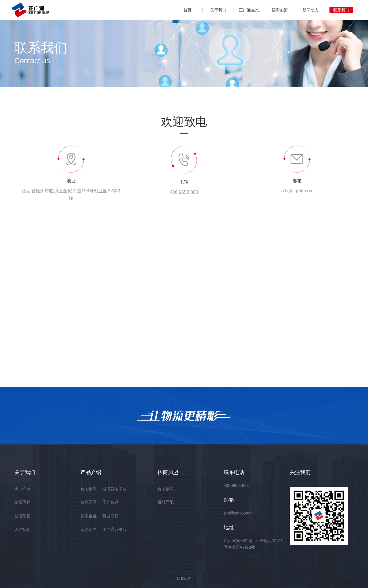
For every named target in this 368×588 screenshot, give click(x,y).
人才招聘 (22, 529)
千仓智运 (110, 502)
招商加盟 (280, 10)
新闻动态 (310, 10)
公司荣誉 (22, 516)
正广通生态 (249, 10)
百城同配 (110, 516)
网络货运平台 (114, 489)
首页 (187, 10)
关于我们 (218, 10)
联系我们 (341, 10)
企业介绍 (22, 489)
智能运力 (89, 529)
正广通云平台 (114, 529)
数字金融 (89, 516)
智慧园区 (89, 502)
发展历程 (22, 502)
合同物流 (89, 489)
